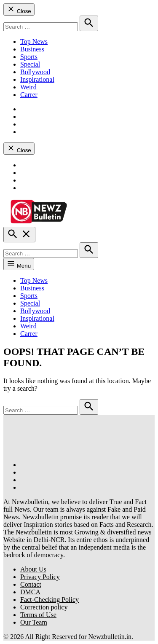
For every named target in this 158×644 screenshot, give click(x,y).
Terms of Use (38, 615)
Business (32, 49)
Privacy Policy (40, 577)
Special (30, 64)
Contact (31, 584)
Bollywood (35, 72)
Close (19, 9)
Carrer (29, 95)
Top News (34, 42)
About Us (33, 569)
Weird (28, 87)
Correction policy (44, 607)
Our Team (34, 622)
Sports (29, 57)
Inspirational (37, 79)
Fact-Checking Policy (50, 600)
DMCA (30, 592)
